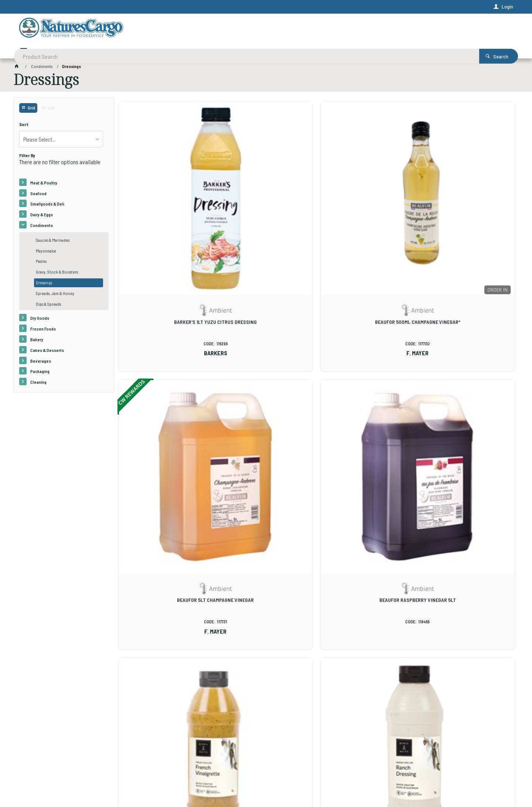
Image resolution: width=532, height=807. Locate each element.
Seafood (38, 196)
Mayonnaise (46, 253)
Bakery (37, 342)
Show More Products (320, 651)
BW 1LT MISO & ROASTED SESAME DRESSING (266, 576)
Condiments (42, 228)
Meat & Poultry (44, 185)
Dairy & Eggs (42, 217)
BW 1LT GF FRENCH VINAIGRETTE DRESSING (165, 399)
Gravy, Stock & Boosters (57, 274)
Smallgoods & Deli (47, 206)
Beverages (41, 363)
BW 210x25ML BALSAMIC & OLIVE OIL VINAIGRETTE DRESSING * (367, 576)
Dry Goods (40, 321)
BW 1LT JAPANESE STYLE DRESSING (165, 573)
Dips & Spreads (48, 306)
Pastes (41, 264)
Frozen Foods (43, 331)
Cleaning (38, 384)
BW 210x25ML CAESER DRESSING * (468, 573)
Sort (24, 127)
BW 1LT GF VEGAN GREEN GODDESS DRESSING (367, 399)
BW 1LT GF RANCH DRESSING (266, 396)
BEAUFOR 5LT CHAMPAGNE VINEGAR (367, 219)
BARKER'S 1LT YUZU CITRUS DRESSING (165, 219)
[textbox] (237, 30)
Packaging (40, 374)
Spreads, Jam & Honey (55, 296)
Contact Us (31, 752)
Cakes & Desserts (47, 353)
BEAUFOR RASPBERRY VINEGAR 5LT (468, 219)
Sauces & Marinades (53, 243)
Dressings (44, 285)
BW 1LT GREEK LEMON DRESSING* (468, 396)
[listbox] (61, 141)
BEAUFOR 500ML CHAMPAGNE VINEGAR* (266, 219)
